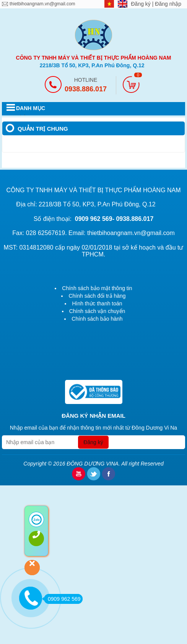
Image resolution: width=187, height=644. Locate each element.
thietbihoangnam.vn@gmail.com (42, 4)
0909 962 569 (62, 599)
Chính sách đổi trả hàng (97, 296)
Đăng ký (142, 4)
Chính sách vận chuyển (97, 311)
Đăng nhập (168, 4)
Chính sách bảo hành (97, 319)
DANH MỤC (31, 108)
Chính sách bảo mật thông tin (97, 288)
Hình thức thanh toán (97, 303)
